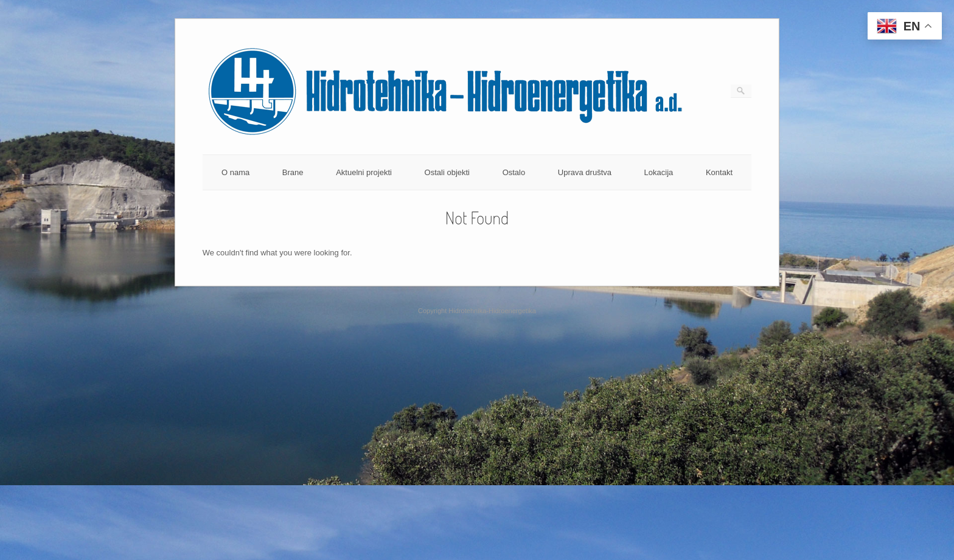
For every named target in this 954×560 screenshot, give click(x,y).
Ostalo (514, 172)
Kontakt (719, 172)
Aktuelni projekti (364, 172)
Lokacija (659, 172)
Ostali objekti (447, 172)
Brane (293, 172)
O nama (235, 172)
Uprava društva (585, 172)
